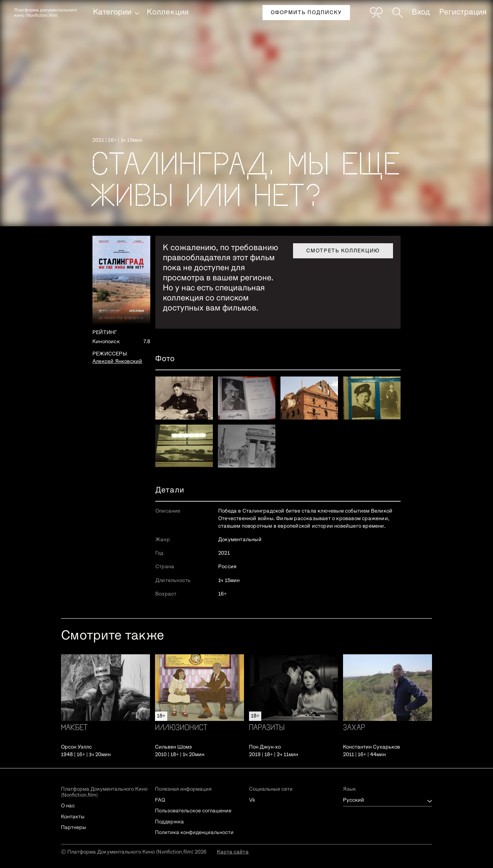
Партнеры (74, 828)
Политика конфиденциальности (194, 833)
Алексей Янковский (117, 362)
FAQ (160, 800)
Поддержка (169, 822)
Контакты (73, 817)
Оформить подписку (306, 13)
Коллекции (168, 12)
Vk (252, 800)
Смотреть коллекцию (343, 251)
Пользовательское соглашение (193, 811)
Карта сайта (233, 852)
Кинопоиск (106, 342)
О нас (68, 806)
